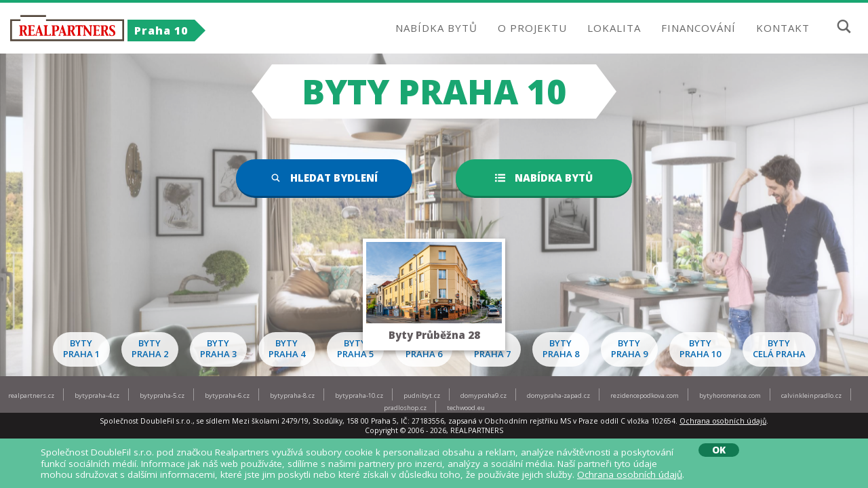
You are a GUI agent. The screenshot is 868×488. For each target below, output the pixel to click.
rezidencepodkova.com (645, 395)
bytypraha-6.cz (227, 395)
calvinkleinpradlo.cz (811, 395)
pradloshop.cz (405, 408)
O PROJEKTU (532, 28)
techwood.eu (466, 408)
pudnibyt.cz (422, 395)
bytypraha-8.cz (292, 395)
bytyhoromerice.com (730, 395)
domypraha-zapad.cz (558, 395)
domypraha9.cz (484, 395)
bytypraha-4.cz (97, 395)
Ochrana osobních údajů (723, 421)
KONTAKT (783, 28)
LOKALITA (614, 28)
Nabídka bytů (544, 178)
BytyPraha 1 (81, 348)
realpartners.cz (31, 395)
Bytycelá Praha (779, 348)
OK (719, 450)
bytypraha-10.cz (359, 395)
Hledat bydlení (324, 178)
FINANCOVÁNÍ (698, 28)
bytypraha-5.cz (162, 395)
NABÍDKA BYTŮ (436, 28)
